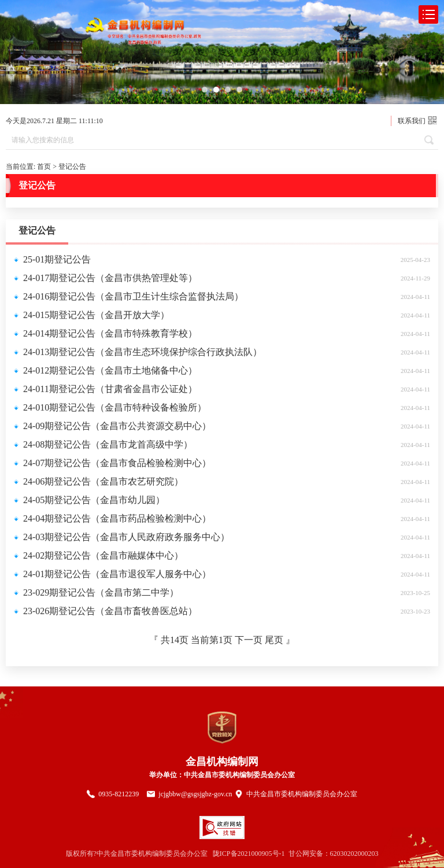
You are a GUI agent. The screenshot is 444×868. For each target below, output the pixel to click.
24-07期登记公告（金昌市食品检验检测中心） (117, 463)
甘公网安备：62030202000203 (334, 854)
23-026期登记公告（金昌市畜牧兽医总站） (110, 611)
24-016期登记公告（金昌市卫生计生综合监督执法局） (133, 296)
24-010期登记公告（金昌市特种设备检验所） (115, 407)
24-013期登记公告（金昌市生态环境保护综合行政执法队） (143, 352)
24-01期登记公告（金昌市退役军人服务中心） (117, 574)
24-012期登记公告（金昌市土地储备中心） (110, 370)
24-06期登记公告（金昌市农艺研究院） (103, 481)
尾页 (274, 640)
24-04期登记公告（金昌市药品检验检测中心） (117, 518)
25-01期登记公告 (57, 259)
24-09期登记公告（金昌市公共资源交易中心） (117, 426)
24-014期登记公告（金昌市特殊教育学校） (110, 333)
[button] (205, 90)
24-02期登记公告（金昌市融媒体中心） (103, 555)
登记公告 (72, 167)
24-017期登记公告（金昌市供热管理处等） (110, 278)
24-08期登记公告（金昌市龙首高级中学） (108, 444)
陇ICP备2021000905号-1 (249, 854)
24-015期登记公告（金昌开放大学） (96, 315)
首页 (44, 167)
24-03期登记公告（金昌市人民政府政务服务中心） (126, 537)
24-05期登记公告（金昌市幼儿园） (94, 500)
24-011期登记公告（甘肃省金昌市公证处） (110, 389)
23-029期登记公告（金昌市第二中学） (101, 592)
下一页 (250, 640)
